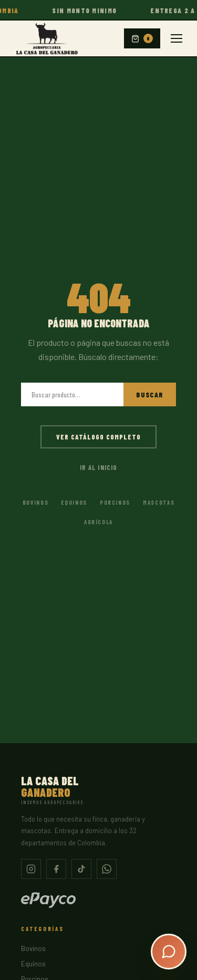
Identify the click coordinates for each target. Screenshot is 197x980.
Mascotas (159, 502)
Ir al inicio (98, 467)
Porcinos (115, 502)
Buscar (150, 394)
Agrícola (98, 522)
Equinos (74, 502)
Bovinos (36, 502)
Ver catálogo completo (99, 437)
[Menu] (177, 38)
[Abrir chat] (169, 952)
